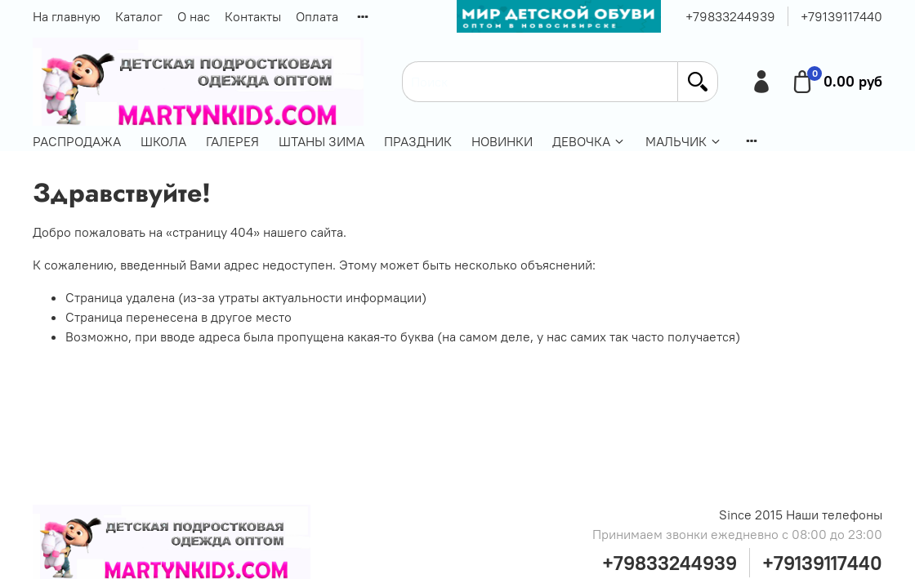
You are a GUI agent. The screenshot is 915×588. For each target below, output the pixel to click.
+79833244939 (730, 16)
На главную (67, 16)
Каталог (139, 16)
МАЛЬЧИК (684, 141)
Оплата (317, 16)
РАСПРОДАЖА (77, 141)
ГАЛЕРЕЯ (232, 141)
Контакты (253, 16)
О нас (194, 16)
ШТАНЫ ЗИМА (321, 141)
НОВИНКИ (502, 141)
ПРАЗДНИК (418, 141)
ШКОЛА (163, 141)
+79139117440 (841, 16)
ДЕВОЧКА (589, 141)
